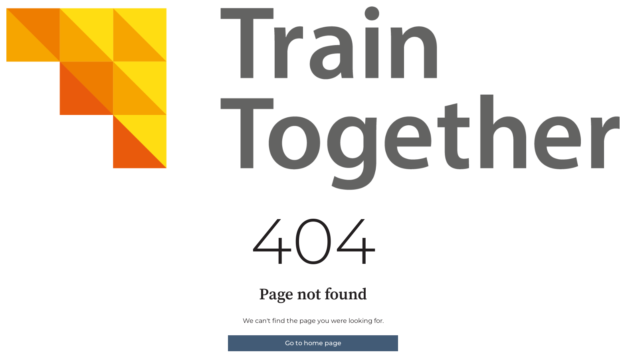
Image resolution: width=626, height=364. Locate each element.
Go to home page (313, 343)
